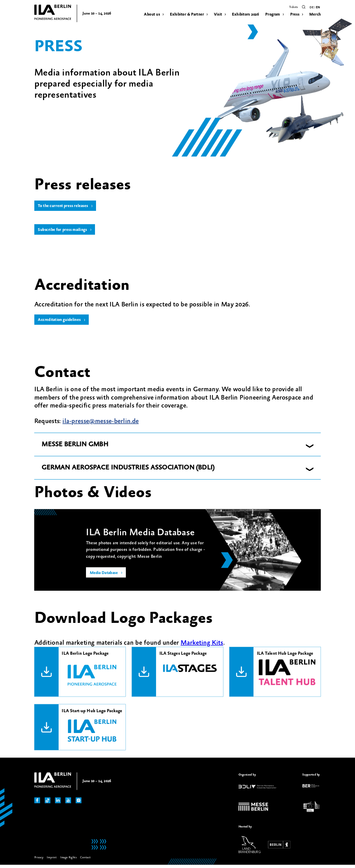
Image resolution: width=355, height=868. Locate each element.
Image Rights (68, 861)
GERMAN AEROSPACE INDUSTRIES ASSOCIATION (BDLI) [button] (128, 471)
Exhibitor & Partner (187, 14)
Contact (85, 861)
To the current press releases (65, 206)
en (318, 8)
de (311, 8)
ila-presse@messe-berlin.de (101, 424)
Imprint (52, 861)
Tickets (294, 7)
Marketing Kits (202, 646)
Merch (315, 14)
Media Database (105, 576)
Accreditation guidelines (61, 322)
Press (295, 14)
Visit (218, 14)
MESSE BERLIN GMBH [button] (75, 448)
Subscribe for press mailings (65, 231)
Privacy (39, 861)
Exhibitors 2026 (245, 14)
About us (152, 14)
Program (273, 14)
